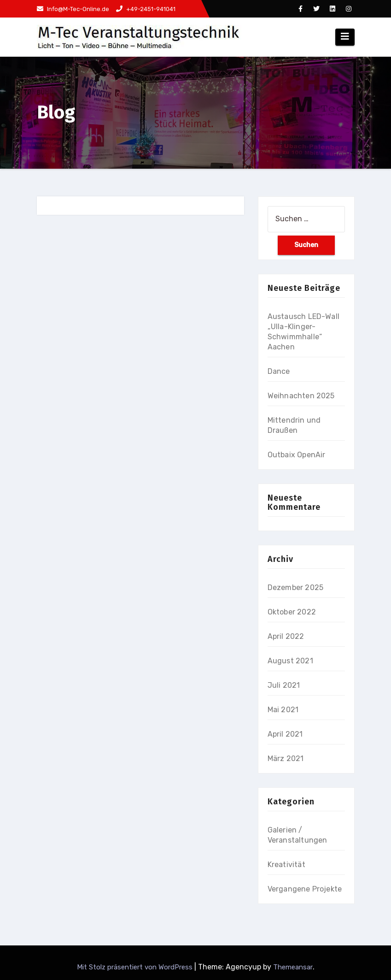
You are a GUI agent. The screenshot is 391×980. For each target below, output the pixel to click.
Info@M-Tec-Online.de (73, 9)
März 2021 (286, 759)
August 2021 (290, 661)
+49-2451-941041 (146, 9)
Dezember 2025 (296, 587)
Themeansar (293, 967)
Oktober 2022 (292, 612)
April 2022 (286, 636)
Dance (279, 371)
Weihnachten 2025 (301, 396)
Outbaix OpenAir (297, 455)
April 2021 (285, 734)
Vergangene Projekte (305, 889)
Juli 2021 (284, 685)
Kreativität (286, 865)
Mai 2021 (283, 710)
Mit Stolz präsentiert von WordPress (136, 967)
